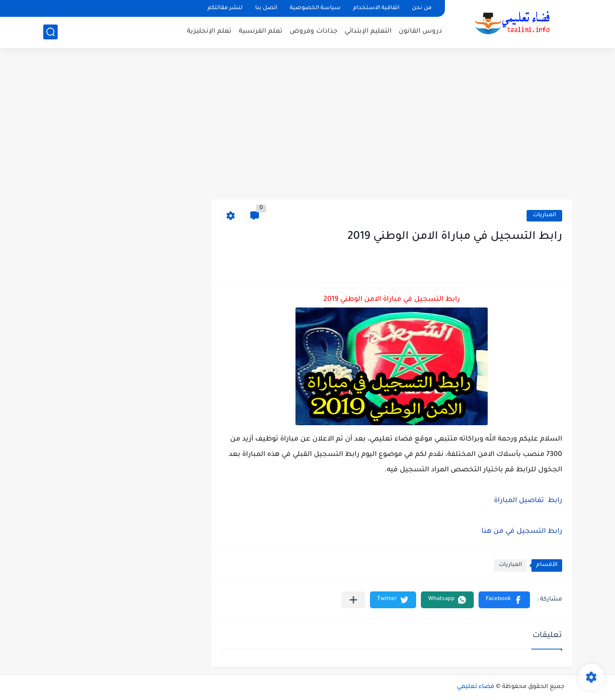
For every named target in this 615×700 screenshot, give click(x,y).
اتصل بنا (266, 8)
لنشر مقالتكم (225, 8)
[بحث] (50, 32)
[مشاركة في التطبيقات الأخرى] (353, 600)
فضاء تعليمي (476, 687)
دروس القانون (420, 31)
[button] (504, 600)
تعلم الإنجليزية (209, 31)
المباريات (544, 215)
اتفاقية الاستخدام (376, 8)
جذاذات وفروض (314, 31)
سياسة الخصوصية (315, 8)
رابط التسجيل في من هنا (522, 532)
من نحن (422, 8)
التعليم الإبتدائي (368, 31)
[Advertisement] (307, 125)
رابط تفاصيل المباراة (528, 501)
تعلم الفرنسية (261, 31)
